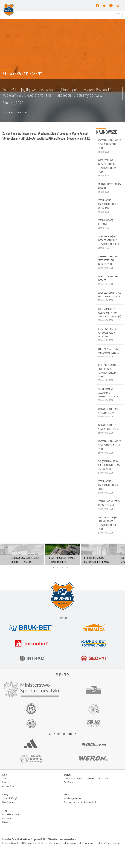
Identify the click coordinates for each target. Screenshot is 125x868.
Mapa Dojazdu (8, 802)
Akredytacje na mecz (73, 798)
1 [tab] (53, 567)
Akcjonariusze (9, 786)
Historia (6, 782)
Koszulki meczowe (11, 814)
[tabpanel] (62, 554)
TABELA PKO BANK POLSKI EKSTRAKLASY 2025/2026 (86, 778)
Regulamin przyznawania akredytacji (80, 802)
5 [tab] (72, 567)
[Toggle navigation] (118, 15)
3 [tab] (63, 567)
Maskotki (6, 822)
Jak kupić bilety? (10, 798)
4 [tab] (67, 567)
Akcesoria (7, 818)
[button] (118, 6)
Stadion (6, 778)
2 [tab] (58, 567)
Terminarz (68, 782)
